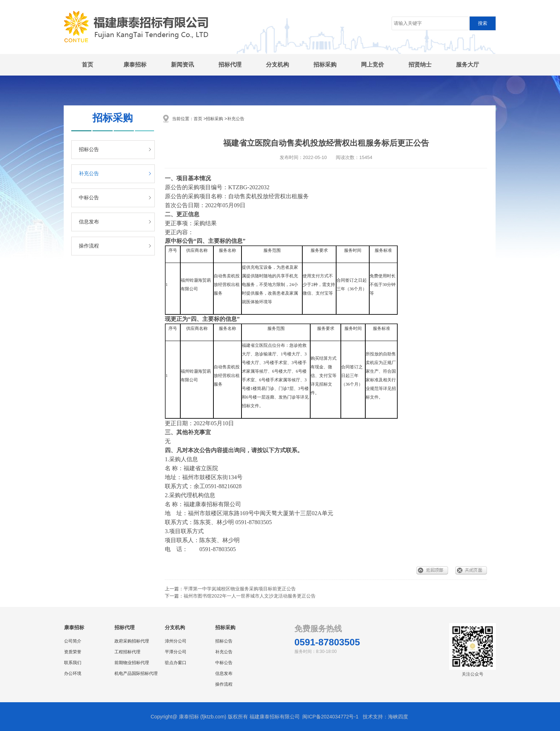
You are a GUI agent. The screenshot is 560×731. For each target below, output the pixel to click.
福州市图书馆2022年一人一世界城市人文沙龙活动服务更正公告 (250, 596)
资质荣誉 (73, 652)
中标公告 (89, 198)
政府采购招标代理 (132, 641)
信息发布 (89, 222)
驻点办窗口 (176, 663)
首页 (87, 65)
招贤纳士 (420, 65)
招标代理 (230, 65)
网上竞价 (372, 65)
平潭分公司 (176, 652)
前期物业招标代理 (132, 663)
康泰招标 (135, 65)
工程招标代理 (127, 652)
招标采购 (325, 65)
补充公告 (89, 174)
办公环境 (73, 673)
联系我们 (73, 663)
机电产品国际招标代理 (136, 673)
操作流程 (89, 246)
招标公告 (89, 149)
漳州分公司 (176, 641)
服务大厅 (468, 65)
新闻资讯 (182, 65)
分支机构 (277, 65)
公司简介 (73, 641)
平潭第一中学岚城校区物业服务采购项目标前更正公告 (240, 589)
